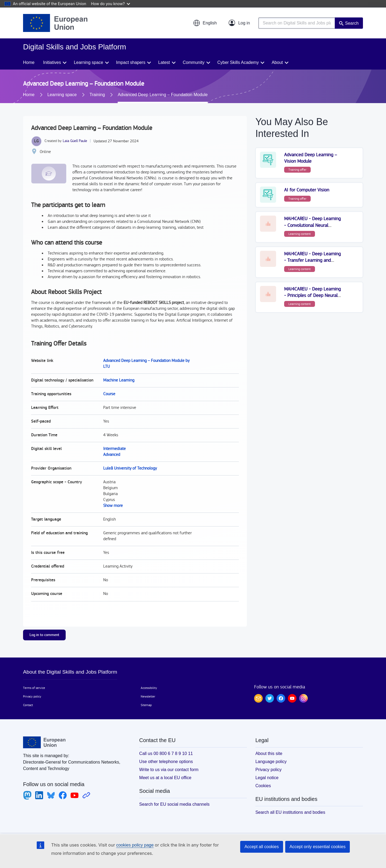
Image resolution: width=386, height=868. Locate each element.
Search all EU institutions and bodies (290, 812)
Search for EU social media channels (174, 804)
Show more (113, 506)
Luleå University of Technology (130, 468)
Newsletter (148, 696)
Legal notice (267, 778)
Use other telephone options (166, 762)
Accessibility (149, 688)
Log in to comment (44, 635)
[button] (205, 23)
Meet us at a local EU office (165, 778)
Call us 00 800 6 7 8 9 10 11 (166, 753)
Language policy (271, 762)
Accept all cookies (262, 847)
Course (109, 394)
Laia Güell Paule (75, 141)
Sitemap (146, 705)
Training (97, 95)
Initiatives (52, 62)
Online (45, 152)
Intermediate (114, 449)
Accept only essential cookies (318, 847)
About (277, 62)
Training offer (297, 170)
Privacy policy (32, 696)
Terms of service (34, 688)
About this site (269, 753)
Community (194, 62)
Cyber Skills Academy (238, 62)
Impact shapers (131, 62)
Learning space (88, 62)
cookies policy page (135, 845)
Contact (28, 705)
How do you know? (111, 4)
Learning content (300, 234)
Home (29, 62)
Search (352, 23)
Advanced (112, 455)
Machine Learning (119, 380)
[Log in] (239, 23)
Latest (164, 62)
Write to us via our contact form (169, 770)
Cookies (263, 786)
